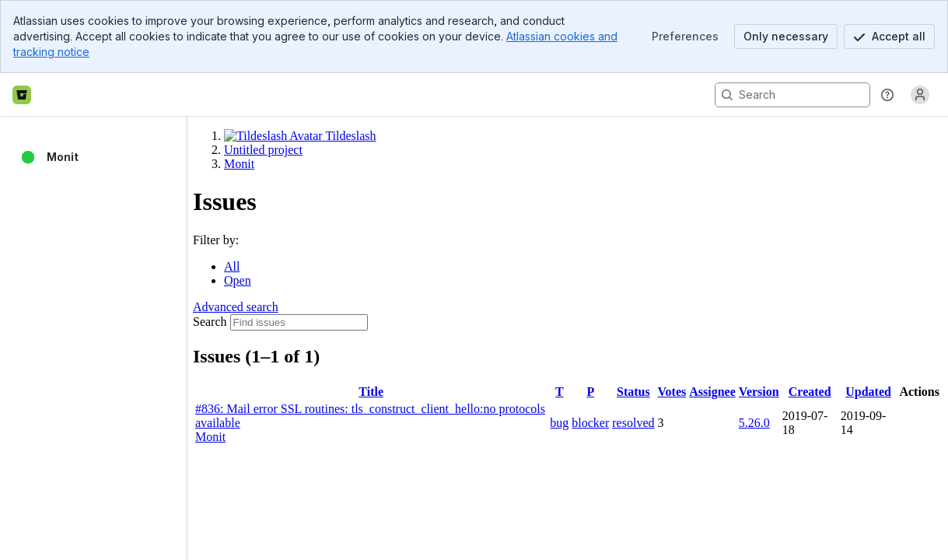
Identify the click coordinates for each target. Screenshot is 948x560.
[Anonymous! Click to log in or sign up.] (920, 95)
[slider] (193, 338)
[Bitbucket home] (22, 95)
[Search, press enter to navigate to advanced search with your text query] (792, 95)
